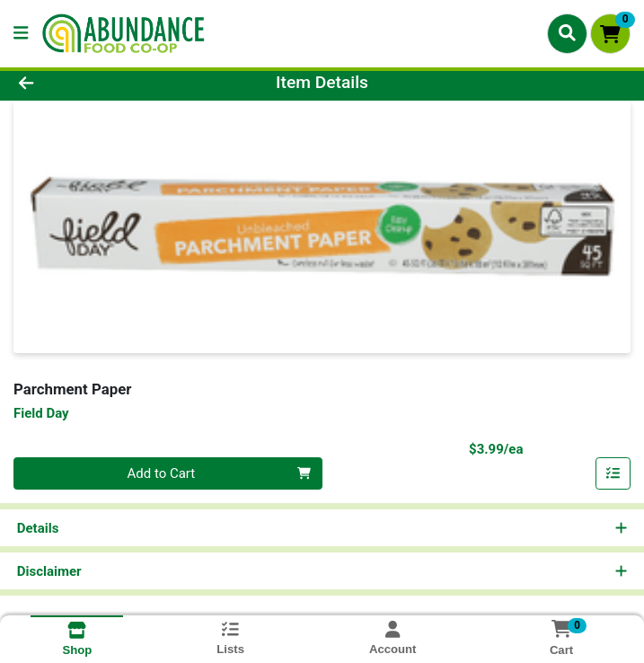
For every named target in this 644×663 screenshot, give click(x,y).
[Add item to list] (613, 473)
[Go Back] (91, 83)
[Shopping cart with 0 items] (610, 34)
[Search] (567, 33)
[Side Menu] (21, 34)
